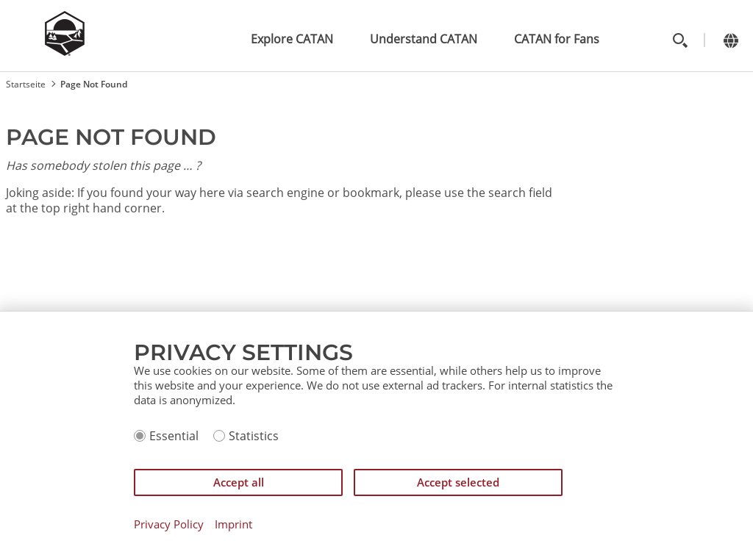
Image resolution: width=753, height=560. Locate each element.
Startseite (26, 84)
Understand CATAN (424, 39)
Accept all (239, 482)
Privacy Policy (169, 524)
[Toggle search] (680, 40)
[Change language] (731, 40)
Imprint (233, 524)
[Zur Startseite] (65, 51)
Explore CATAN (292, 39)
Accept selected (458, 482)
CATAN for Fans (557, 39)
